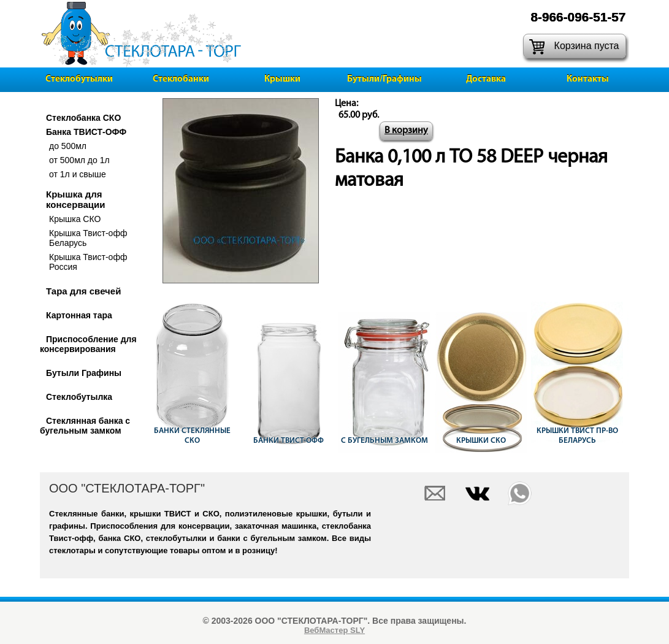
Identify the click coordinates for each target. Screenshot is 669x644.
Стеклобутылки (79, 79)
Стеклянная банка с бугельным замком (85, 426)
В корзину (406, 131)
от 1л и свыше (78, 174)
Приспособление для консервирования (88, 344)
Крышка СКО (75, 219)
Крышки (282, 79)
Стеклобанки (181, 79)
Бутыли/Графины (384, 79)
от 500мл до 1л (79, 160)
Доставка (486, 79)
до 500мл (68, 146)
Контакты (588, 79)
